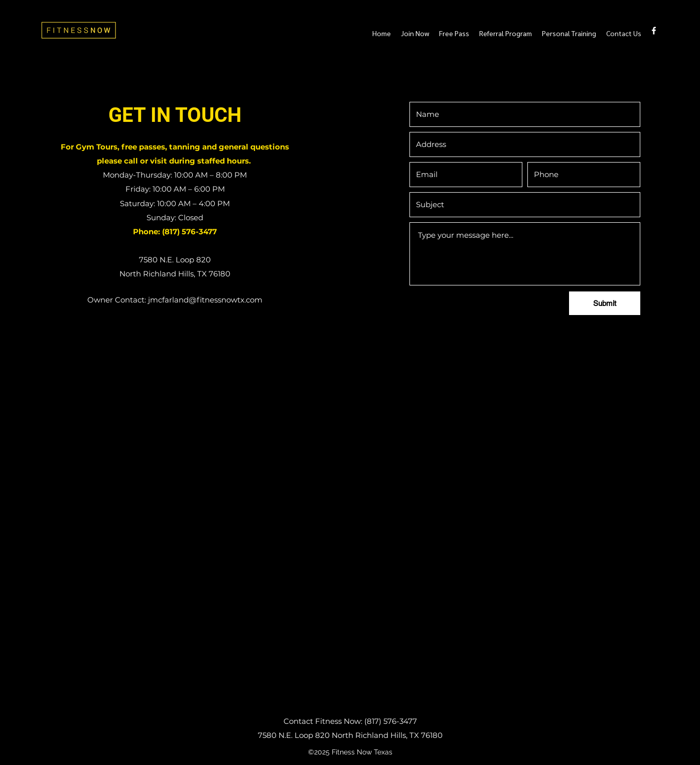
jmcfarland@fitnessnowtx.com (205, 300)
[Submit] (605, 303)
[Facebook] (654, 31)
